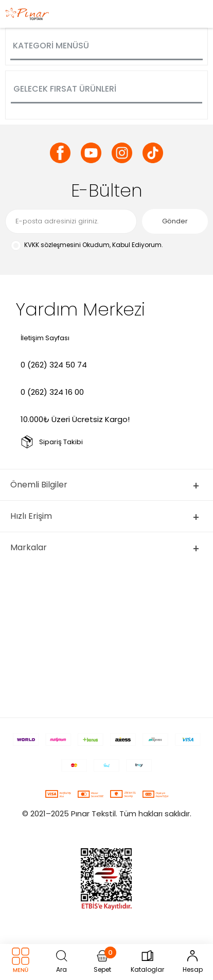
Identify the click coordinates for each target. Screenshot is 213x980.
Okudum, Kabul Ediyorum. (87, 245)
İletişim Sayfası (45, 338)
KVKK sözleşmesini (52, 245)
